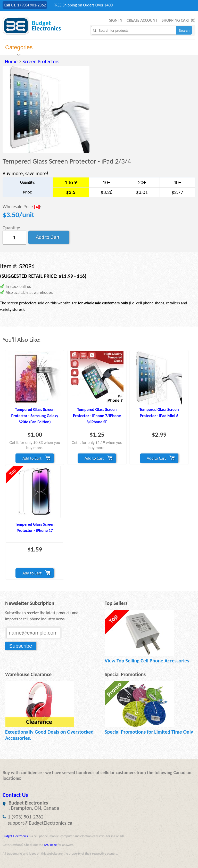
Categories (19, 47)
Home (11, 61)
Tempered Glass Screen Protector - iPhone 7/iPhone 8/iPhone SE (97, 416)
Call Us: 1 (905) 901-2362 (25, 5)
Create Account (142, 20)
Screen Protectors (41, 61)
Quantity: (11, 228)
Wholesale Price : (22, 207)
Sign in (116, 20)
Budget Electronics (15, 836)
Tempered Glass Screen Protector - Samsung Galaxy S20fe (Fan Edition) (35, 416)
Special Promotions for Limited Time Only (149, 732)
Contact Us (15, 795)
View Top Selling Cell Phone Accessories (147, 661)
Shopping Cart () (179, 20)
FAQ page (50, 845)
